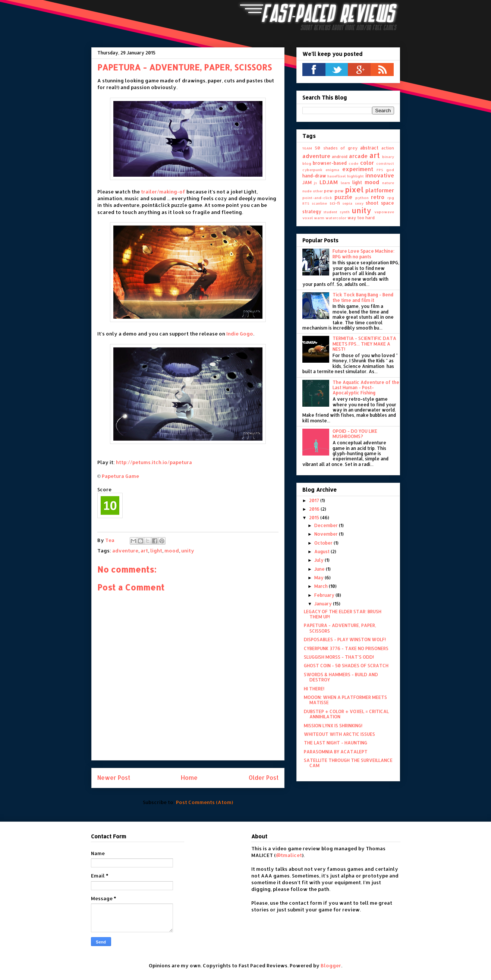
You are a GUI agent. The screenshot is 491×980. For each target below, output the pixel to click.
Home (189, 778)
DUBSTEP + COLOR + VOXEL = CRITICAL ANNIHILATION (346, 714)
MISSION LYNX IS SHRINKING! (333, 726)
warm (319, 218)
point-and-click (317, 198)
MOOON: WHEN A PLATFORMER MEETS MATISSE (345, 700)
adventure (125, 551)
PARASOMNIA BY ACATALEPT (336, 752)
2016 (315, 509)
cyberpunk (312, 170)
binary (388, 157)
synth (345, 212)
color (367, 163)
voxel (308, 218)
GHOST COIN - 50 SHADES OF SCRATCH (346, 666)
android (340, 157)
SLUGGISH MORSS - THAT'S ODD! (339, 657)
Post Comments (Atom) (204, 802)
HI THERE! (314, 689)
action (388, 148)
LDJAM (329, 182)
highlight (355, 176)
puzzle (343, 197)
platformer (380, 190)
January (324, 604)
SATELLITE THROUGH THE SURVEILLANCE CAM (348, 763)
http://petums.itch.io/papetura (154, 462)
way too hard (361, 218)
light (156, 551)
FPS (380, 170)
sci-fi (335, 203)
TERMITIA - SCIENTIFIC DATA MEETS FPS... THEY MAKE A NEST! (364, 344)
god (390, 170)
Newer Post (114, 778)
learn (345, 183)
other (318, 191)
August (322, 552)
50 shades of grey (336, 148)
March (322, 586)
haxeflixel (336, 176)
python (362, 198)
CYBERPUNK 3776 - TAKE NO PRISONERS (346, 648)
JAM (307, 182)
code (353, 163)
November (327, 534)
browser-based (330, 163)
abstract (369, 148)
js (315, 183)
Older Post (264, 778)
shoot (372, 203)
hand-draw (314, 176)
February (325, 595)
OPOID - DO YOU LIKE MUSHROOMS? (355, 434)
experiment (358, 169)
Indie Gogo (240, 334)
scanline (319, 203)
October (324, 543)
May (320, 578)
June (320, 569)
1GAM (307, 148)
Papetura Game (120, 476)
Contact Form (108, 836)
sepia (347, 203)
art (144, 551)
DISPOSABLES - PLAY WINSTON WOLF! (345, 639)
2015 (315, 518)
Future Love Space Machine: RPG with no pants (363, 254)
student (330, 212)
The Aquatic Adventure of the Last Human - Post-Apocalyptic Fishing (366, 388)
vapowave (384, 212)
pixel (354, 190)
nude (307, 191)
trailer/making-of (163, 192)
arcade (358, 156)
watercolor (336, 218)
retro (378, 197)
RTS (306, 203)
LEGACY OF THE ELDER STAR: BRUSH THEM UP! (343, 614)
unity (188, 551)
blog (307, 163)
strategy (312, 212)
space (388, 203)
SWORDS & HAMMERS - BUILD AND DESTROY (341, 677)
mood (172, 551)
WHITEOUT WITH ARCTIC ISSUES (339, 734)
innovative (380, 175)
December (327, 525)
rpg (391, 198)
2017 (315, 500)
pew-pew (334, 191)
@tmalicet (289, 855)
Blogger (331, 965)
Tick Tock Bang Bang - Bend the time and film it (363, 297)
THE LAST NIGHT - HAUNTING (336, 743)
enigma (332, 170)
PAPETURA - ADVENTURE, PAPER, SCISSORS (340, 628)
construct (385, 163)
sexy (359, 203)
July (320, 560)
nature (388, 183)
